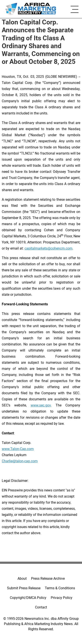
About (22, 579)
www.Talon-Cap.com (18, 449)
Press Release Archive (48, 579)
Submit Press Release (24, 588)
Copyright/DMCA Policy (28, 598)
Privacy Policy (62, 598)
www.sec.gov (41, 405)
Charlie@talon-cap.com (20, 461)
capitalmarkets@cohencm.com (48, 248)
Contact (41, 607)
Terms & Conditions (60, 588)
